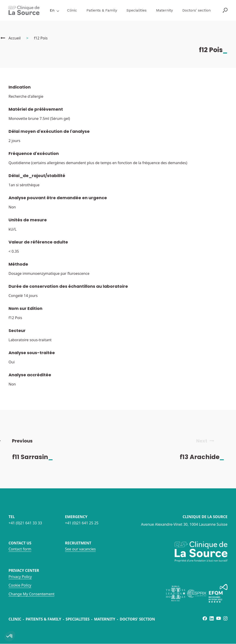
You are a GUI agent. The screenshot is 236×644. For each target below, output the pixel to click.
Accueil (15, 38)
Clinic (72, 10)
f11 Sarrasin (37, 457)
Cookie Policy (20, 585)
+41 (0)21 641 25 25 (82, 523)
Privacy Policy (20, 577)
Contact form (20, 549)
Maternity (164, 10)
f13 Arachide (206, 457)
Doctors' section (196, 10)
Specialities (137, 10)
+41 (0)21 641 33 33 (25, 523)
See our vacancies (80, 549)
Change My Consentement (31, 594)
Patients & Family (102, 10)
